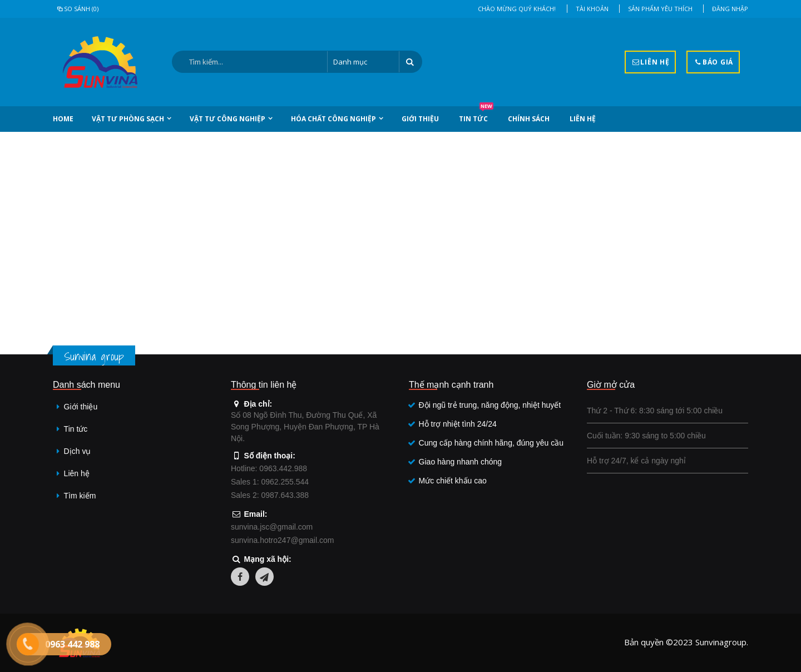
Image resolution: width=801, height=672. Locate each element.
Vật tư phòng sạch (128, 119)
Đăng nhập (730, 9)
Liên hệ (583, 119)
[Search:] (250, 62)
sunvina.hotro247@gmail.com (282, 540)
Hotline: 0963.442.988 (269, 468)
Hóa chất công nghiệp (333, 119)
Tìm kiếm (80, 496)
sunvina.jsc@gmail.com (272, 527)
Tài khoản (592, 9)
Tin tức (476, 115)
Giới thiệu (420, 119)
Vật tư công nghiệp (228, 119)
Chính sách (529, 119)
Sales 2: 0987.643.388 (270, 495)
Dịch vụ (78, 451)
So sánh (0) (77, 9)
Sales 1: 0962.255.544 (270, 482)
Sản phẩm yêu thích (660, 9)
